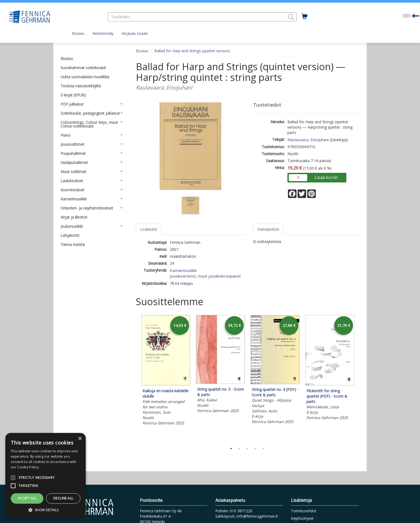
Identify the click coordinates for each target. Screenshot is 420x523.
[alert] (46, 475)
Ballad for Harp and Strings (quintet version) (192, 51)
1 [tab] (231, 449)
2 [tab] (239, 449)
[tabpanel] (166, 371)
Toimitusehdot (304, 511)
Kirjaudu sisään (135, 33)
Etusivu (78, 33)
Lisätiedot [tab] (149, 229)
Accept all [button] (27, 498)
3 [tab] (247, 449)
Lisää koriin (326, 177)
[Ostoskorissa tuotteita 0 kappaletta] (305, 17)
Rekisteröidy (103, 33)
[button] (291, 17)
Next (360, 378)
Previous (134, 378)
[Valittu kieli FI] (415, 15)
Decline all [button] (63, 498)
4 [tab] (255, 449)
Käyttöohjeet (302, 518)
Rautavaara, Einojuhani (308, 140)
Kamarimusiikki (183, 270)
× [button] (80, 439)
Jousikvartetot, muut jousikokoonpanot (205, 276)
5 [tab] (263, 449)
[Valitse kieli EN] (406, 15)
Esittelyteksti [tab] (268, 229)
